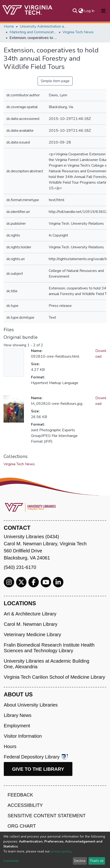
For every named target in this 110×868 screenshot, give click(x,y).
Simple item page (55, 81)
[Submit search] (75, 11)
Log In (90, 11)
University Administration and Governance (43, 26)
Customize (11, 861)
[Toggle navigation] (103, 11)
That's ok (97, 861)
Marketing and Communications (33, 32)
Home (9, 26)
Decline (80, 861)
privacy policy (61, 851)
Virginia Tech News (78, 32)
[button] (81, 11)
